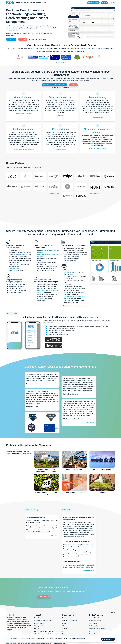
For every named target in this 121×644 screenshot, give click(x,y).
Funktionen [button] (25, 3)
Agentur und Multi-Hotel (71, 272)
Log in (112, 3)
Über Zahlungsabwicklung (97, 149)
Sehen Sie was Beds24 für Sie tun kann (45, 634)
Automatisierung (98, 97)
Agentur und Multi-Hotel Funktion (44, 631)
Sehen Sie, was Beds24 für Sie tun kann (54, 85)
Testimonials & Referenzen (69, 621)
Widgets (36, 629)
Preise (44, 3)
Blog (63, 634)
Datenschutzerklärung (79, 638)
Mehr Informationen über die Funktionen (75, 306)
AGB (63, 626)
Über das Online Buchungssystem (24, 150)
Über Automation (98, 118)
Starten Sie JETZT (44, 597)
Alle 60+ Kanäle (61, 62)
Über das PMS (61, 116)
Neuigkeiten (68, 510)
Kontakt (104, 3)
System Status (94, 634)
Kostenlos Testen (93, 3)
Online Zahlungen (39, 623)
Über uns (64, 618)
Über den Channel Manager (24, 114)
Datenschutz (65, 629)
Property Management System (14, 281)
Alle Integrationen (95, 194)
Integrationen (74, 276)
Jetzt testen (23, 39)
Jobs (63, 631)
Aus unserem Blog (32, 510)
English (113, 613)
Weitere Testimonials (89, 422)
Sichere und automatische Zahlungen (97, 131)
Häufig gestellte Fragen (96, 621)
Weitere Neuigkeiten (89, 570)
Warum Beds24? (94, 618)
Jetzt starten (93, 623)
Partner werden (94, 626)
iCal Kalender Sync (14, 268)
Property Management (61, 97)
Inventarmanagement (22, 254)
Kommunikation (61, 129)
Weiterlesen (54, 535)
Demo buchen (11, 39)
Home (18, 3)
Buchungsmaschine (24, 129)
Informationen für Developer (98, 629)
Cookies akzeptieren (108, 639)
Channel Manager (36, 3)
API (90, 631)
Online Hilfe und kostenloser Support (75, 296)
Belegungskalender (42, 290)
